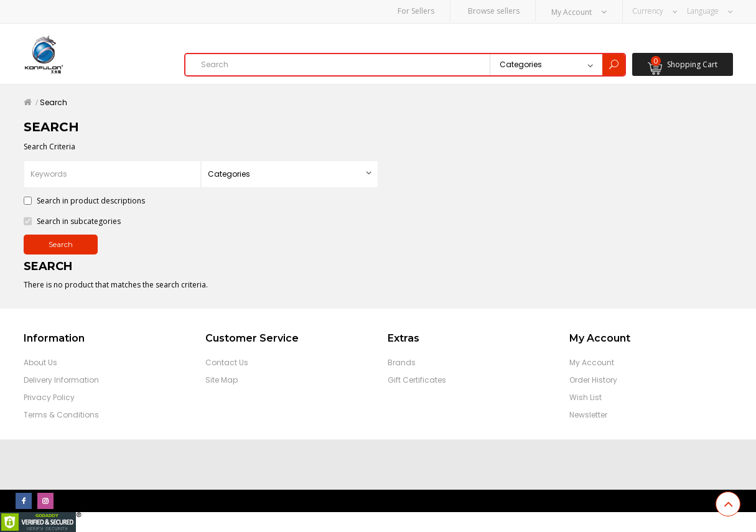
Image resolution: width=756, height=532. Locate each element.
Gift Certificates (417, 380)
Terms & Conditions (61, 415)
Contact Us (227, 362)
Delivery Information (61, 380)
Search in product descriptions (84, 201)
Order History (593, 380)
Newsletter (588, 415)
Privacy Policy (49, 397)
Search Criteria (49, 147)
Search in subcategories (72, 221)
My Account (592, 362)
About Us (40, 362)
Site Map (222, 380)
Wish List (586, 397)
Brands (402, 362)
